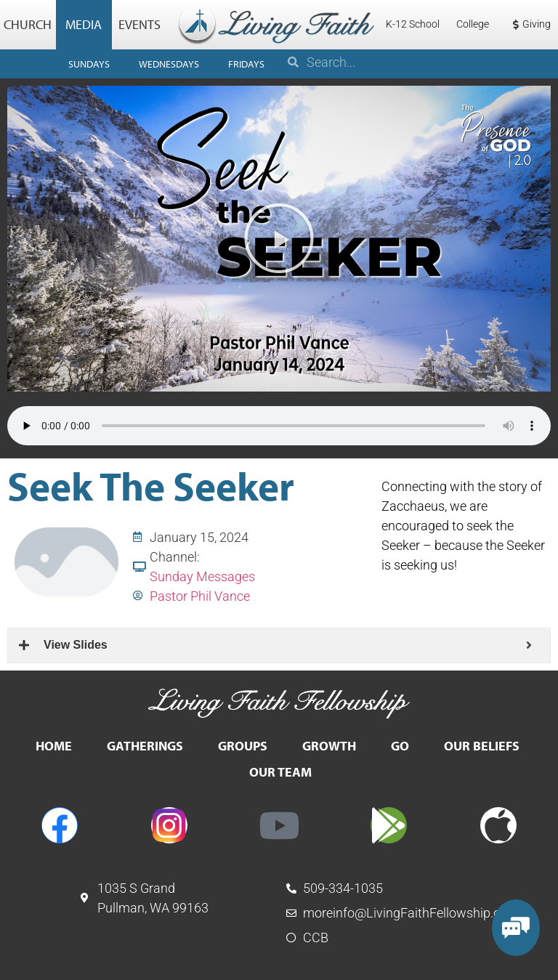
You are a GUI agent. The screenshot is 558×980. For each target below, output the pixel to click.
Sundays (89, 64)
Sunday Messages (202, 576)
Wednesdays (169, 64)
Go (400, 746)
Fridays (246, 64)
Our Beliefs (482, 746)
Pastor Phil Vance (200, 596)
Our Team (280, 772)
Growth (329, 746)
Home (54, 746)
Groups (243, 746)
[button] (279, 238)
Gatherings (145, 746)
